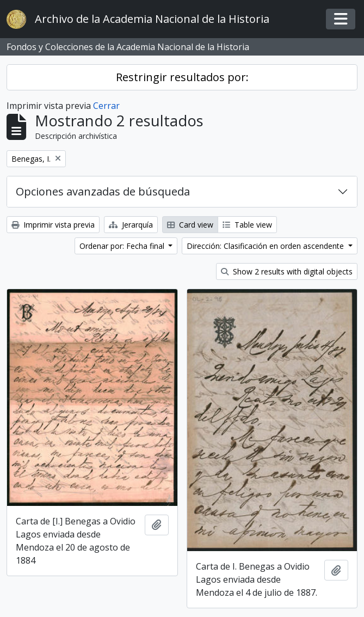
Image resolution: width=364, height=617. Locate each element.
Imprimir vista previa (53, 225)
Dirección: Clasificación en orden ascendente (266, 246)
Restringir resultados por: (182, 77)
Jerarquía (131, 225)
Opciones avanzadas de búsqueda (103, 191)
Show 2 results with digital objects (287, 271)
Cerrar (106, 106)
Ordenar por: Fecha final (123, 246)
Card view (190, 225)
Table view (247, 225)
